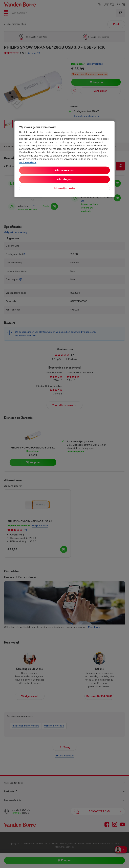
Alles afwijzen (64, 179)
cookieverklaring (28, 162)
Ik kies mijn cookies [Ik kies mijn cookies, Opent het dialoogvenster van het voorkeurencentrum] (64, 188)
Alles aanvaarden (64, 170)
